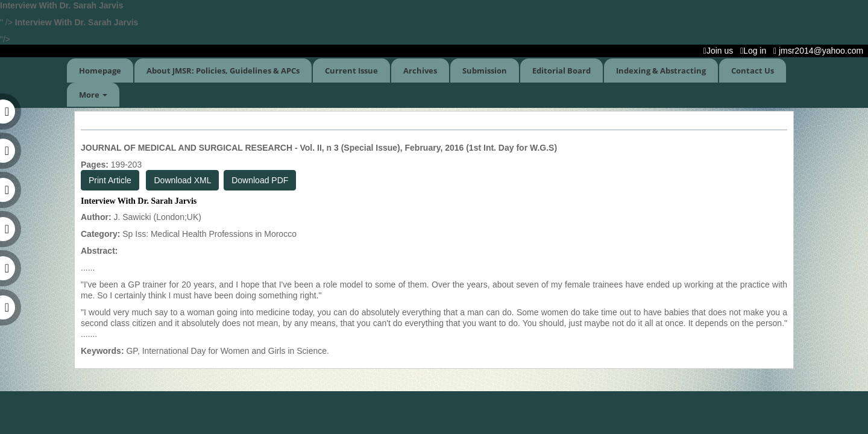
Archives (420, 71)
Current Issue (351, 71)
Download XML (182, 180)
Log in (756, 51)
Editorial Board (561, 71)
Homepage (100, 71)
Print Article (110, 180)
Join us (721, 51)
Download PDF (260, 180)
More (93, 95)
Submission (485, 71)
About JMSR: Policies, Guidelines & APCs (223, 71)
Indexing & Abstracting (661, 71)
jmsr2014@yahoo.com (821, 51)
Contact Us (753, 71)
